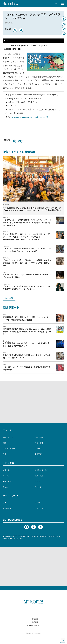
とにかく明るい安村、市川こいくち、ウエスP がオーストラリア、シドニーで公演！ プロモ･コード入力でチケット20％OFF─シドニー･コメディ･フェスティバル (27, 237)
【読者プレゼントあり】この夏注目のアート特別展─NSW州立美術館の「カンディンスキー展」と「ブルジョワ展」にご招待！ (27, 263)
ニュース (7, 430)
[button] (56, 4)
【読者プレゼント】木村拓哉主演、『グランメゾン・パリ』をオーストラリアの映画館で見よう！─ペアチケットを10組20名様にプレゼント (27, 223)
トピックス (8, 463)
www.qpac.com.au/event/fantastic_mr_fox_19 (30, 117)
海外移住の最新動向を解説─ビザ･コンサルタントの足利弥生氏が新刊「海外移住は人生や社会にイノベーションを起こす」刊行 (27, 332)
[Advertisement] (33, 402)
